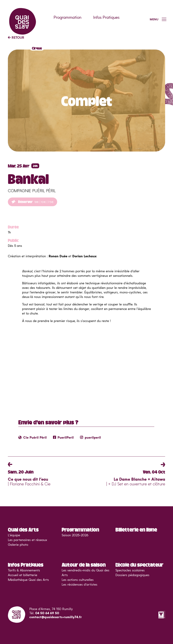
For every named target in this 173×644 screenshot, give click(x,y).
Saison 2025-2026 (75, 535)
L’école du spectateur (139, 564)
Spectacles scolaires (130, 570)
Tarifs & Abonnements (24, 570)
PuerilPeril (63, 438)
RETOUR (16, 38)
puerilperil (90, 438)
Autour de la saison (84, 564)
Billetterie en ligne (136, 529)
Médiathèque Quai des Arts (28, 580)
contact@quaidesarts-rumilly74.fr (56, 617)
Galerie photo (18, 545)
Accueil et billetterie (23, 575)
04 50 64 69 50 (47, 613)
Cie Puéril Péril (33, 438)
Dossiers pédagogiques (132, 575)
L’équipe (14, 535)
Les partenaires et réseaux (27, 540)
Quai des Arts (23, 529)
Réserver (33, 202)
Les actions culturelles (78, 580)
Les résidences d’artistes (80, 585)
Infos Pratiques (106, 18)
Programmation (67, 18)
